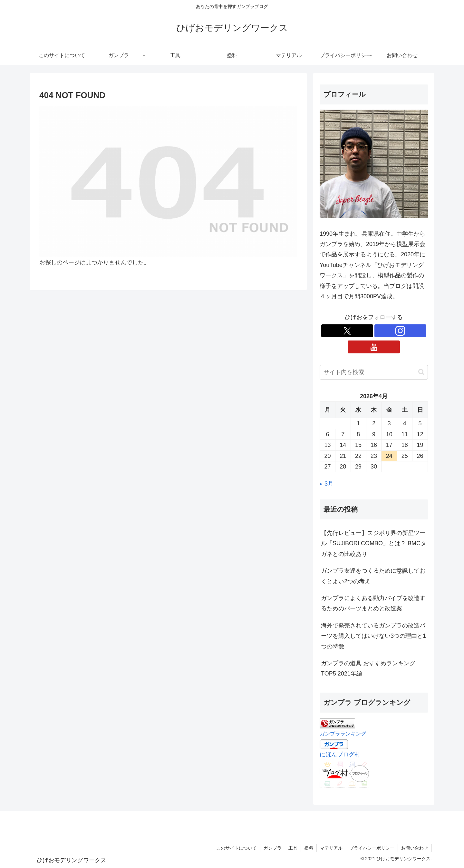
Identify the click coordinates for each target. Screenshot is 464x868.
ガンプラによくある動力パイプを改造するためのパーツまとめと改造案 (373, 603)
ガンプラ (273, 848)
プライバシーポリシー (372, 848)
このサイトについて (237, 848)
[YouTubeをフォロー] (374, 347)
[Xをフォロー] (347, 331)
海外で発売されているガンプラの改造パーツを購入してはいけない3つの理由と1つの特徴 (373, 636)
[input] (374, 372)
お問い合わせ (415, 848)
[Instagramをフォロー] (400, 331)
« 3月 (327, 484)
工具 (293, 848)
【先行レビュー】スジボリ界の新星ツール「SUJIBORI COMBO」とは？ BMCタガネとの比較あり (374, 543)
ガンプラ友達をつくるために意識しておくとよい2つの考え (373, 576)
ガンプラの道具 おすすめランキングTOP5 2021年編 (368, 668)
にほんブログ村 (340, 755)
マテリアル (331, 848)
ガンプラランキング (343, 734)
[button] (421, 372)
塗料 (309, 848)
